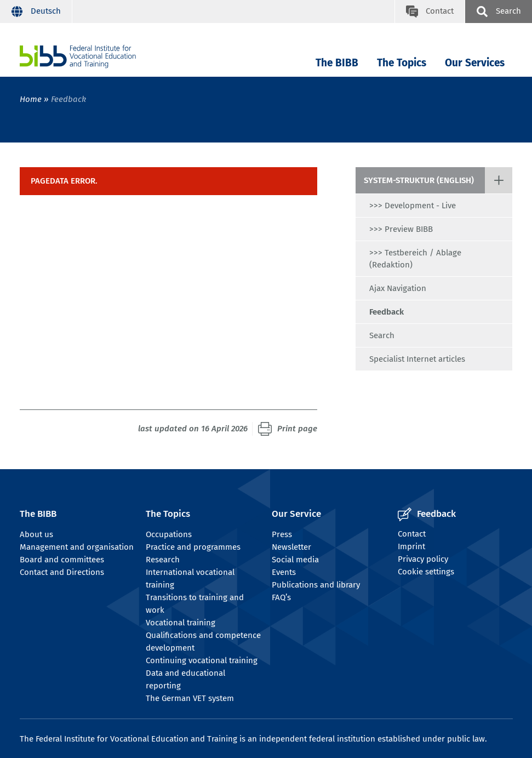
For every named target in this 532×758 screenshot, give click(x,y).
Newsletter (291, 547)
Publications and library (316, 585)
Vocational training (181, 623)
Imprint (411, 546)
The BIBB (337, 63)
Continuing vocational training (202, 660)
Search (382, 335)
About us (36, 534)
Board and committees (62, 560)
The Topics (402, 63)
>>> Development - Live (413, 206)
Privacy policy (423, 559)
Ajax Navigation (398, 288)
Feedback (387, 312)
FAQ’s (281, 597)
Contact (412, 534)
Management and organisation (77, 547)
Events (284, 572)
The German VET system (190, 698)
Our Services (475, 63)
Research (163, 560)
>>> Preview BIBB (401, 229)
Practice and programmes (193, 547)
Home (31, 99)
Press (282, 534)
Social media (295, 560)
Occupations (169, 534)
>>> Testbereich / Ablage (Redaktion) (415, 259)
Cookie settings (426, 572)
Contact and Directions (62, 572)
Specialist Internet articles (417, 359)
